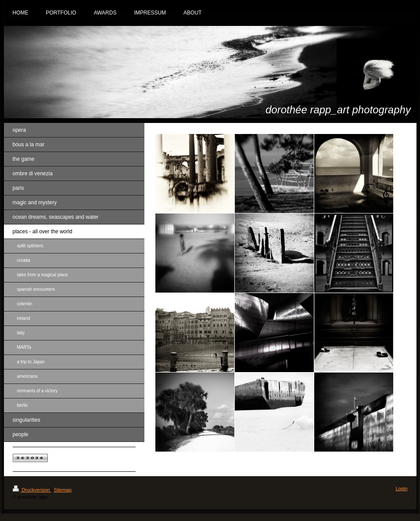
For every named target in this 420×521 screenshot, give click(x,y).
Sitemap (63, 490)
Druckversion (32, 490)
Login (402, 488)
